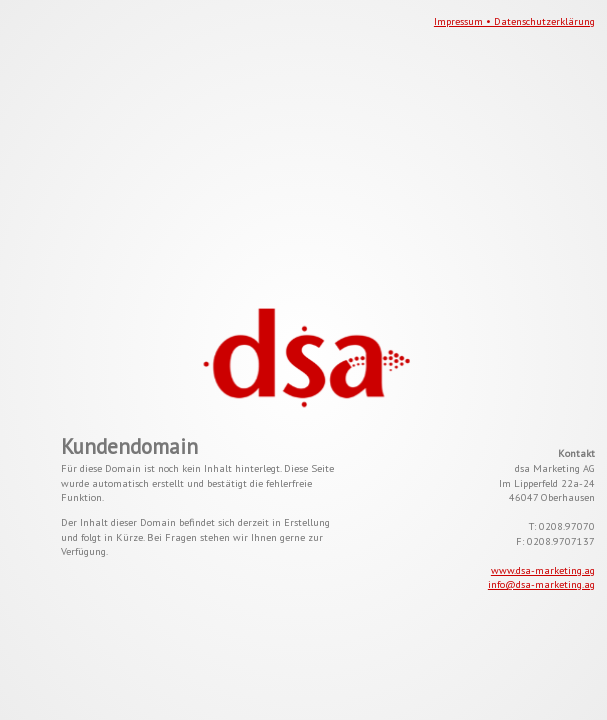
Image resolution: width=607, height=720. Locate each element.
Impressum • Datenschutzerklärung (514, 21)
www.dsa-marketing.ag (543, 570)
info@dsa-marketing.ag (541, 584)
